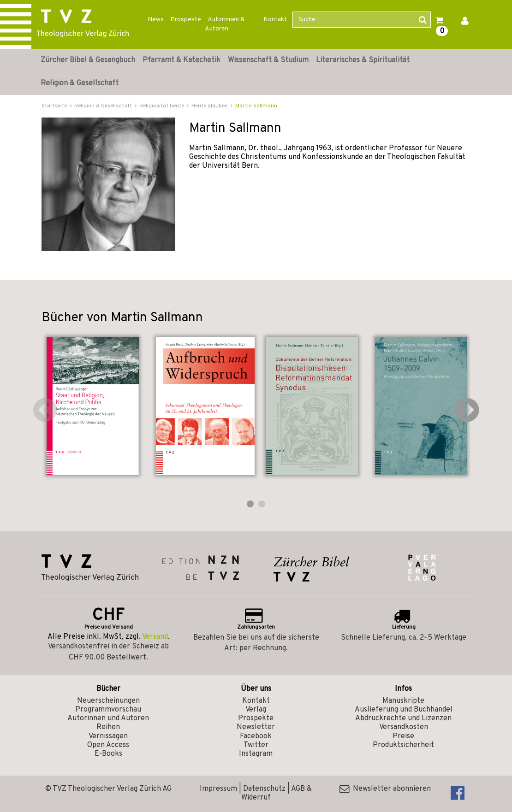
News (156, 20)
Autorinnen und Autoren (108, 718)
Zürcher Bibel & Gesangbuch (88, 60)
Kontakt (275, 20)
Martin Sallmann (256, 106)
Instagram (256, 754)
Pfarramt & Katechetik (182, 60)
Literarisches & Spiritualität (363, 60)
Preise (403, 736)
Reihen (108, 727)
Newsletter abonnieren (385, 789)
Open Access (108, 745)
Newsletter (256, 727)
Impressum (218, 789)
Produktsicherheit (403, 745)
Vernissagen (108, 736)
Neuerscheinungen (108, 701)
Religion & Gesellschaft (80, 83)
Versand (155, 637)
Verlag (256, 710)
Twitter (256, 745)
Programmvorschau (108, 710)
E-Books (108, 754)
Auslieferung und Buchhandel (404, 710)
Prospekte (186, 20)
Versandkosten (404, 727)
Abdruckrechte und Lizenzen (403, 718)
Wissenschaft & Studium (268, 60)
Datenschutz (264, 789)
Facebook (256, 736)
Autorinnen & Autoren (225, 24)
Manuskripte (403, 701)
